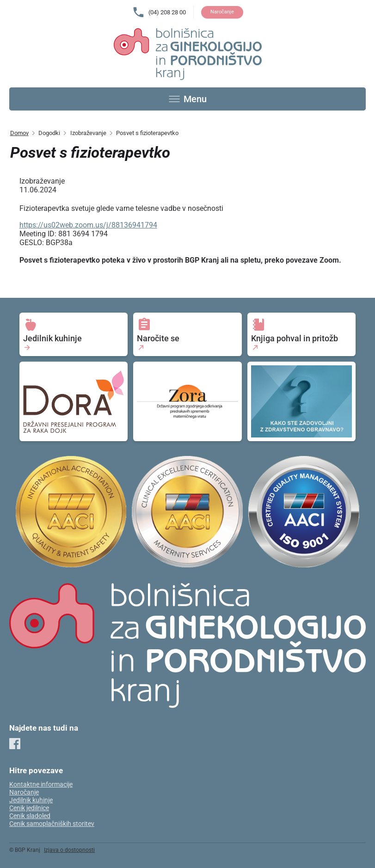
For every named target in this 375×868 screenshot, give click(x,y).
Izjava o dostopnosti (69, 850)
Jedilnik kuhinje (31, 800)
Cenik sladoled (30, 816)
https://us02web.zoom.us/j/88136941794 (88, 225)
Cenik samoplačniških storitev (52, 824)
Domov (19, 133)
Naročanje (222, 12)
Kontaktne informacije (41, 785)
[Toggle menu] (188, 99)
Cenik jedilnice (29, 808)
